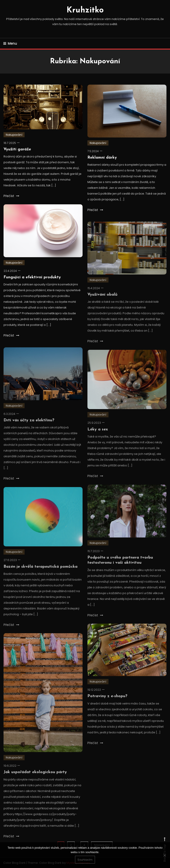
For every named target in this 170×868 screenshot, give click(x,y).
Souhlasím (85, 860)
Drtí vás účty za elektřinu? (29, 429)
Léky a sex (98, 438)
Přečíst (11, 196)
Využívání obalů (102, 304)
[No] (164, 855)
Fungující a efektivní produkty (32, 277)
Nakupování (14, 135)
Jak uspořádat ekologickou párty (35, 781)
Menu (10, 43)
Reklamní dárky (102, 158)
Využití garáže (17, 149)
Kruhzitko (85, 10)
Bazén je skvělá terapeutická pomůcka (41, 576)
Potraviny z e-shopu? (107, 705)
